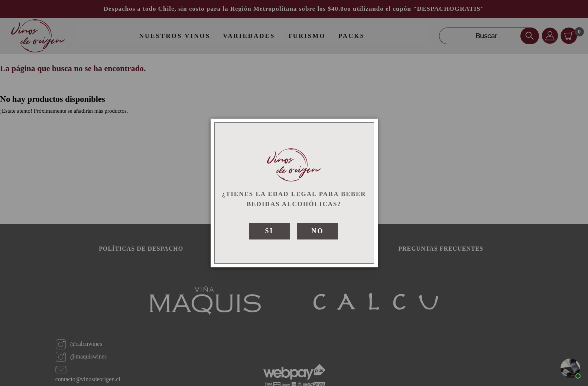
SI (269, 231)
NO (318, 231)
